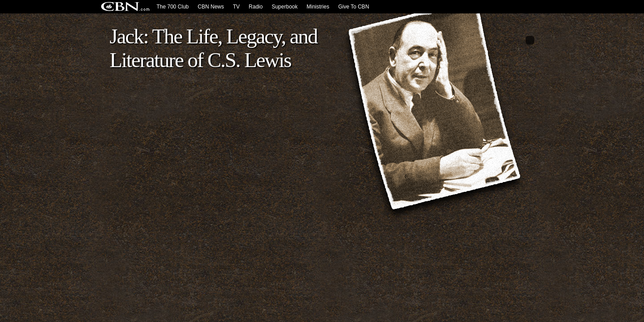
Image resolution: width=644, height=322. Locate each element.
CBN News (211, 7)
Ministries (318, 7)
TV (236, 7)
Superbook (284, 7)
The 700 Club (173, 7)
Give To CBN (354, 7)
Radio (256, 7)
